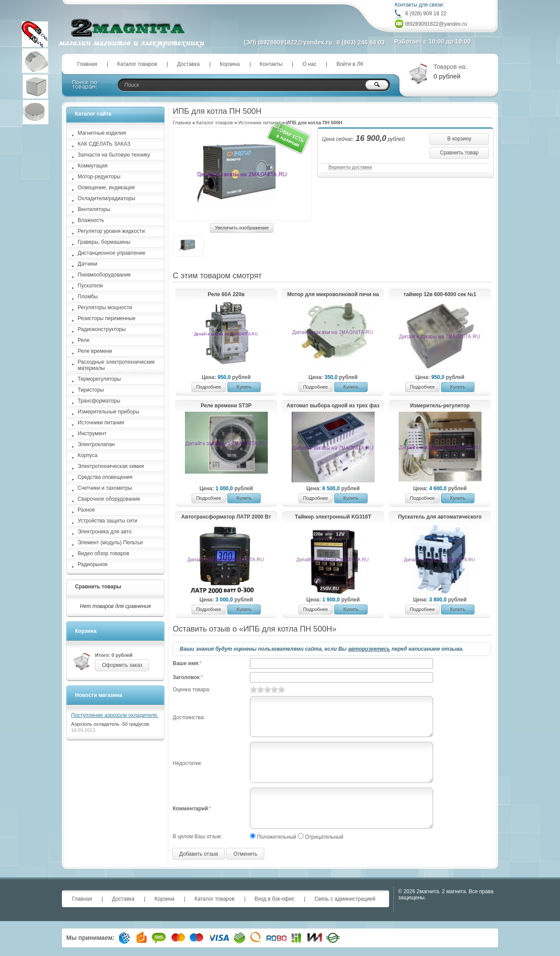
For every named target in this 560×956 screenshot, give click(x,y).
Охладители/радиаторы (106, 198)
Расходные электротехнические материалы (116, 365)
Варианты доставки (350, 167)
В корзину (459, 139)
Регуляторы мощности (105, 307)
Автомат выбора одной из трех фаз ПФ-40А (333, 406)
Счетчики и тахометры (105, 488)
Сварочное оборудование (109, 499)
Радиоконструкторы (102, 329)
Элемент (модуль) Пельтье (110, 543)
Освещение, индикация (106, 188)
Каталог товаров (137, 64)
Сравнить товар (459, 153)
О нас (309, 64)
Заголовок (186, 677)
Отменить (245, 854)
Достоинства (188, 717)
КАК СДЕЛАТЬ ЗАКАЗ (104, 144)
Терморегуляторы (99, 379)
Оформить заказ (122, 665)
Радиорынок (93, 564)
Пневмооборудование (104, 275)
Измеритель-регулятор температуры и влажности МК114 (440, 406)
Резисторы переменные (107, 318)
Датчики (87, 264)
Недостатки (187, 763)
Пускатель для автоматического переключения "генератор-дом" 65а (440, 517)
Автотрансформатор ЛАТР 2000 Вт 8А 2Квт (226, 517)
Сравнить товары (98, 587)
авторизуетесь (369, 649)
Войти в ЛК (350, 64)
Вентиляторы (94, 209)
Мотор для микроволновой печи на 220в (333, 295)
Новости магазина (99, 695)
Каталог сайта (93, 114)
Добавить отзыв (199, 854)
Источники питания (259, 123)
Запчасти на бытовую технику (114, 155)
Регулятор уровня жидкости (111, 231)
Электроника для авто (105, 532)
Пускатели (90, 286)
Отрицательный (324, 837)
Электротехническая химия (111, 466)
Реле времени (95, 351)
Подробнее (209, 387)
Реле (84, 340)
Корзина (230, 64)
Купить (244, 387)
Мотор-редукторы (99, 177)
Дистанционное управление (111, 253)
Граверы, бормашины (104, 242)
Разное (86, 510)
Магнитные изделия (102, 133)
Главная (87, 64)
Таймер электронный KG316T (333, 517)
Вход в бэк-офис (275, 899)
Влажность (91, 220)
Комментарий (190, 809)
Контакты (271, 64)
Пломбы (88, 297)
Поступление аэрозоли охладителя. (115, 715)
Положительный (277, 837)
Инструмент (92, 434)
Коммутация (92, 166)
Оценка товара (191, 690)
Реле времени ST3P (226, 406)
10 (281, 689)
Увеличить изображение (242, 228)
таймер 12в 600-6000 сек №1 (440, 294)
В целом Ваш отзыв (197, 836)
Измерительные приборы (108, 412)
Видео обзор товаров (103, 553)
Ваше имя (186, 663)
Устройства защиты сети (108, 521)
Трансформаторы (99, 401)
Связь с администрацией (345, 899)
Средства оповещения (105, 477)
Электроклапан (96, 444)
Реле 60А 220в (226, 294)
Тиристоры (91, 390)
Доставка (188, 64)
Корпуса (87, 455)
